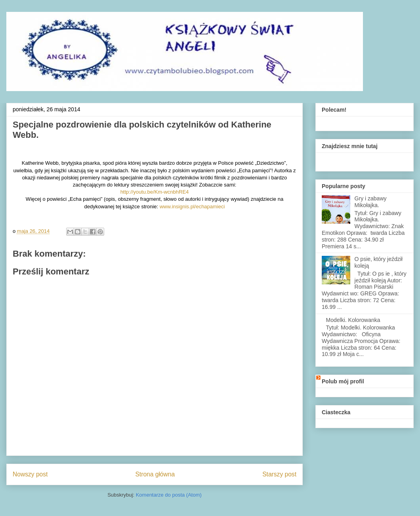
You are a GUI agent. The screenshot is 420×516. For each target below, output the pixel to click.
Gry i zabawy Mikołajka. (371, 202)
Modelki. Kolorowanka (353, 320)
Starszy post (279, 474)
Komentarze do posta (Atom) (169, 495)
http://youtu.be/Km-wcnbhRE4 (155, 192)
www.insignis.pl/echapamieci (192, 207)
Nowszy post (30, 474)
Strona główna (155, 474)
